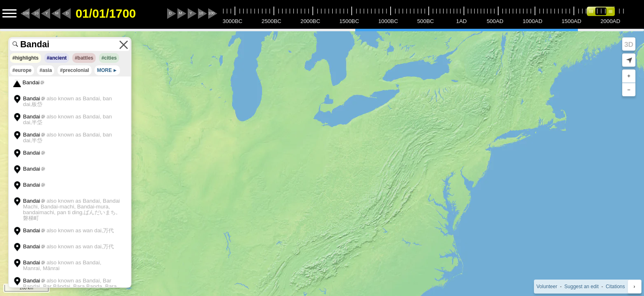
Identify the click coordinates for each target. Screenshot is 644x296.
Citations (615, 287)
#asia (46, 70)
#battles (84, 58)
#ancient (57, 58)
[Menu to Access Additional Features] (9, 14)
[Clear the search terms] (124, 45)
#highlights (25, 58)
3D (629, 44)
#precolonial (75, 70)
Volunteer (547, 287)
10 (36, 13)
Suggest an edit (581, 287)
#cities (109, 58)
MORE (104, 70)
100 (26, 13)
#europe (22, 70)
